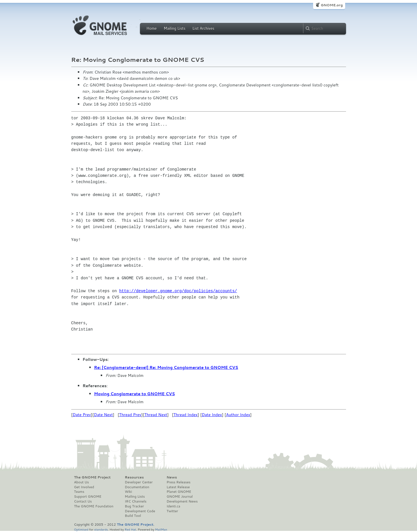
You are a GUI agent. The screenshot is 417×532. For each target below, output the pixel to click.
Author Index (238, 415)
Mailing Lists (175, 28)
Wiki (128, 492)
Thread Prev (130, 415)
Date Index (212, 415)
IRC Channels (136, 501)
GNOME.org (332, 5)
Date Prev (82, 415)
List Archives (203, 28)
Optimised (81, 529)
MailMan (161, 529)
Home (152, 28)
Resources (134, 477)
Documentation (137, 487)
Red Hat (130, 529)
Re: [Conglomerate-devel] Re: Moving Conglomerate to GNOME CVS (166, 367)
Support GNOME (88, 497)
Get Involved (84, 487)
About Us (82, 482)
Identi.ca (173, 506)
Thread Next (156, 415)
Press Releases (178, 482)
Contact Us (83, 501)
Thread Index (186, 415)
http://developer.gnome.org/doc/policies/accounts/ (178, 291)
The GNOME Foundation (94, 506)
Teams (79, 492)
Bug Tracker (134, 506)
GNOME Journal (180, 497)
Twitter (172, 511)
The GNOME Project (92, 477)
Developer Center (139, 482)
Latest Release (178, 487)
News (172, 477)
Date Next (103, 415)
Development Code (140, 511)
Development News (182, 501)
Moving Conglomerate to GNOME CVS (135, 394)
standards (101, 529)
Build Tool (133, 516)
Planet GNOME (179, 492)
